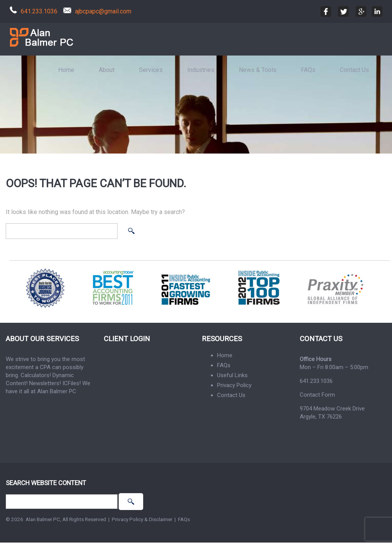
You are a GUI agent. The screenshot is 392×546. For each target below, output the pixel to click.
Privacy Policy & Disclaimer (142, 519)
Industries (201, 70)
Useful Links (232, 375)
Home (66, 70)
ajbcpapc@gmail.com (103, 11)
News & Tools (258, 70)
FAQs (308, 70)
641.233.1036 (39, 11)
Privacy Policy (234, 385)
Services (151, 70)
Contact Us (354, 70)
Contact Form (317, 395)
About (107, 70)
